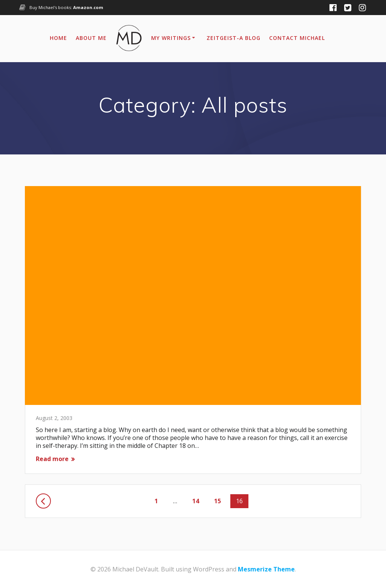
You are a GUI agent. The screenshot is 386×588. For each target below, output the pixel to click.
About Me (91, 38)
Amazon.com (88, 7)
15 (220, 501)
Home (58, 38)
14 (198, 501)
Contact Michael (297, 38)
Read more (52, 459)
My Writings (171, 38)
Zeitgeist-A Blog (234, 38)
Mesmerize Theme (266, 569)
